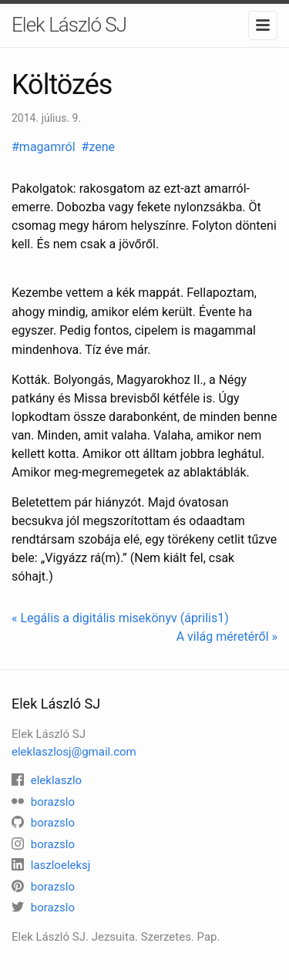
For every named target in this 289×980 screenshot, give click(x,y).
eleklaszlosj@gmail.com (74, 752)
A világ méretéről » (227, 636)
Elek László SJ (69, 25)
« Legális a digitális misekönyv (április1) (120, 618)
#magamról (45, 147)
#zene (100, 147)
